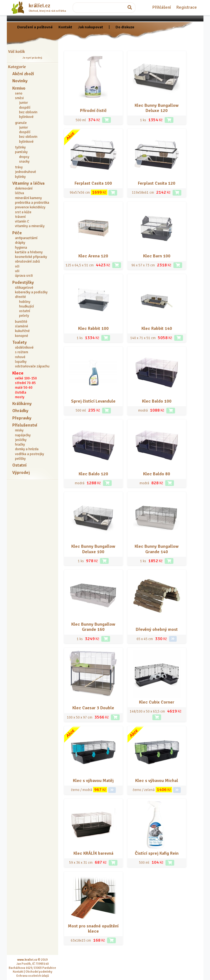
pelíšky (20, 459)
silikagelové (24, 288)
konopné (22, 336)
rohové (20, 357)
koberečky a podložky (31, 292)
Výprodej (21, 473)
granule (21, 123)
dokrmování (24, 188)
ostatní (25, 311)
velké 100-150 (26, 378)
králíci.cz (39, 6)
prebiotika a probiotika (32, 203)
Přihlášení (162, 7)
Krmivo (19, 88)
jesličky (21, 440)
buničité (21, 322)
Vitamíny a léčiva (28, 183)
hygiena (21, 248)
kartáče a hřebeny (29, 252)
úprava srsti (24, 276)
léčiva (20, 193)
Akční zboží (23, 74)
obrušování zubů (27, 261)
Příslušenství (25, 425)
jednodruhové (26, 172)
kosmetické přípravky (31, 257)
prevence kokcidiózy (30, 207)
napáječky (23, 435)
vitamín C (22, 221)
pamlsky (21, 152)
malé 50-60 (24, 388)
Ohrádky (20, 411)
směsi (19, 98)
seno (19, 93)
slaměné (22, 326)
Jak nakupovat (90, 27)
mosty (20, 397)
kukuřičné (22, 331)
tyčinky (20, 147)
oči (17, 266)
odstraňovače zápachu (32, 366)
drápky (20, 243)
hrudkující (26, 306)
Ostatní (19, 465)
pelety (24, 316)
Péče (17, 233)
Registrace (187, 7)
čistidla (21, 392)
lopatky (21, 362)
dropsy (24, 157)
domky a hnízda (27, 449)
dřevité (20, 297)
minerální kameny (28, 198)
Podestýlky (23, 282)
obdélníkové (24, 348)
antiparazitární (26, 238)
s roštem (22, 352)
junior (23, 103)
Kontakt (65, 27)
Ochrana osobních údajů (32, 976)
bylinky (20, 177)
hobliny (25, 302)
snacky (24, 162)
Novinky (20, 81)
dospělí (25, 108)
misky (19, 430)
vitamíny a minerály (30, 226)
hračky (20, 445)
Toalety (20, 342)
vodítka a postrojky (29, 454)
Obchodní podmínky (39, 972)
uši (17, 271)
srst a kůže (23, 212)
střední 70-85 (25, 383)
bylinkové (26, 117)
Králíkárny (22, 404)
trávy (19, 167)
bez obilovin (28, 112)
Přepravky (22, 418)
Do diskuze (125, 27)
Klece (18, 373)
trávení (20, 217)
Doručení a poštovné (35, 27)
